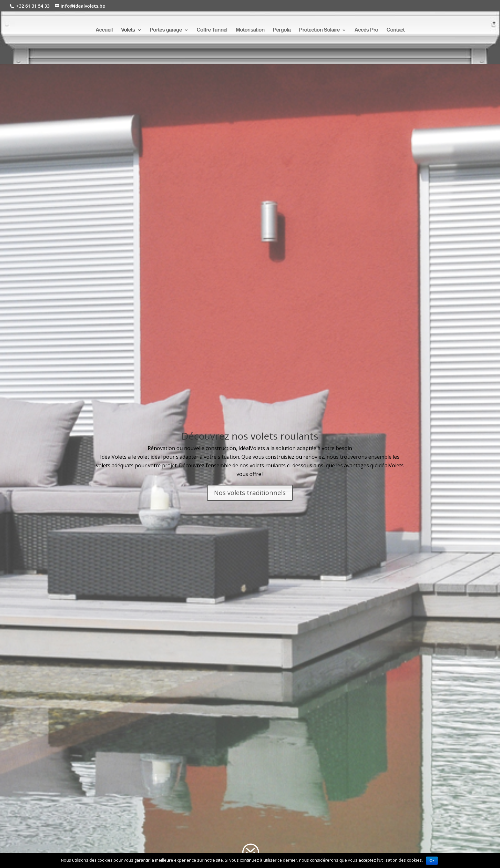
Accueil (104, 30)
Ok (432, 861)
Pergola (282, 30)
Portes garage (166, 30)
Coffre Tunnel (212, 30)
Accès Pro (366, 30)
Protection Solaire (319, 30)
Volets (128, 30)
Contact (395, 30)
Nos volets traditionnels (250, 493)
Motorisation (250, 30)
